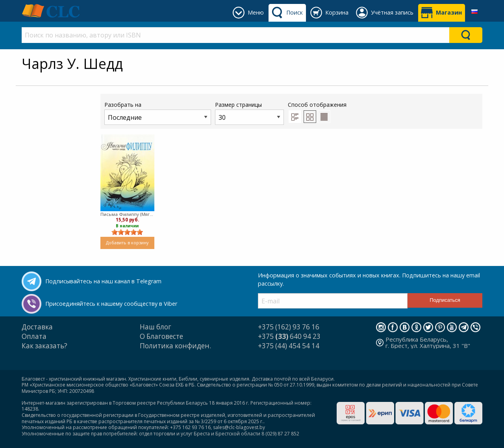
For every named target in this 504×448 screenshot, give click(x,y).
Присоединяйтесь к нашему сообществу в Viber (111, 304)
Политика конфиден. (175, 346)
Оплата (34, 336)
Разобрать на (158, 113)
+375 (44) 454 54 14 (289, 346)
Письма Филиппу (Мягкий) (127, 214)
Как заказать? (44, 346)
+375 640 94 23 (289, 336)
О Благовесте (161, 336)
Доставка (37, 327)
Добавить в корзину (127, 243)
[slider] (127, 232)
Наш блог (156, 327)
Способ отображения (317, 112)
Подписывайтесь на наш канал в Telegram (103, 281)
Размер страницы (249, 113)
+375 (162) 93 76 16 (289, 327)
